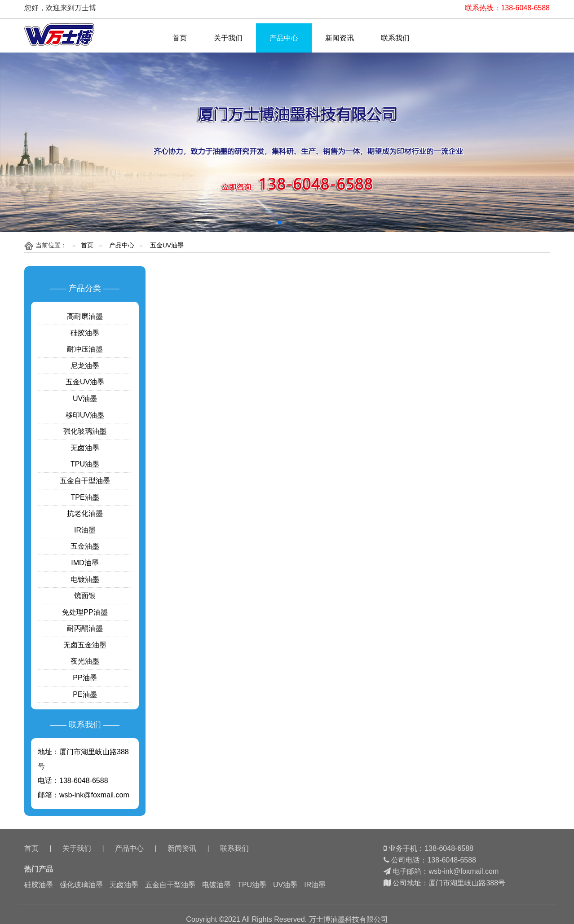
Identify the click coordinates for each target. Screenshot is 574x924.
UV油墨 (85, 398)
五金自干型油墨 (85, 481)
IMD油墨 (85, 563)
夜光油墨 (85, 661)
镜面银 (85, 596)
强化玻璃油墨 (85, 431)
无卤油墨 (85, 448)
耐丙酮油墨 (85, 628)
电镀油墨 (85, 579)
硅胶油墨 (85, 333)
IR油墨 (85, 530)
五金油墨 (85, 546)
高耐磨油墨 (85, 316)
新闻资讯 (340, 38)
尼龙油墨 (85, 366)
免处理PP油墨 (85, 612)
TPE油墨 (85, 497)
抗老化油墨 (85, 513)
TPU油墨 (85, 464)
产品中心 (284, 38)
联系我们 (395, 38)
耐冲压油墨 (85, 349)
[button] (280, 223)
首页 (180, 38)
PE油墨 (85, 694)
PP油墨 (85, 678)
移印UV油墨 (85, 415)
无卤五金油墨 (85, 645)
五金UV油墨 (167, 245)
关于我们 (228, 38)
